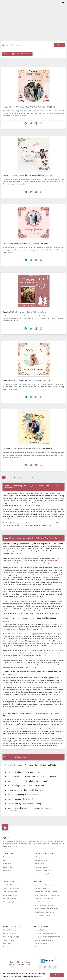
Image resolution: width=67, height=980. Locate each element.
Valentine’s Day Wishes (11, 930)
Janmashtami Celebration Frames (46, 892)
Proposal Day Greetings (11, 937)
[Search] (29, 45)
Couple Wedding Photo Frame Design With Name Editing (25, 312)
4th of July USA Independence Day (46, 940)
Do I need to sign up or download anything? (23, 772)
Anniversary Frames (41, 867)
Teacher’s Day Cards (10, 892)
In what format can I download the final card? (24, 790)
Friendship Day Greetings (11, 902)
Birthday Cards (39, 864)
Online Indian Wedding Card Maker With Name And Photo (25, 244)
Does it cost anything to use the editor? (22, 795)
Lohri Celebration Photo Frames (45, 905)
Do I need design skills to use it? (19, 799)
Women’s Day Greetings (11, 888)
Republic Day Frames (41, 930)
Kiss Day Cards (8, 944)
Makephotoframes (24, 964)
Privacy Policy (8, 867)
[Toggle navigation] (63, 2)
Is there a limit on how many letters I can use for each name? (30, 777)
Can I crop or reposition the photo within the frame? (27, 781)
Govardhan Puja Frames (42, 919)
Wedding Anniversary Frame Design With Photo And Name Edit (28, 449)
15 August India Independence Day (46, 933)
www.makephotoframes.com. (36, 655)
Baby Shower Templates (42, 874)
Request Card (8, 870)
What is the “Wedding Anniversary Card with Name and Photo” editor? (31, 766)
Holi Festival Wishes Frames (44, 899)
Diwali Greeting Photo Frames (44, 885)
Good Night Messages (11, 885)
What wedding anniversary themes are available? (25, 786)
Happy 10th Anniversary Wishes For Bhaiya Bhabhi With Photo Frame (30, 175)
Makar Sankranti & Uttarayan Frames (46, 909)
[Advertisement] (33, 19)
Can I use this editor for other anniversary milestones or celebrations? (28, 809)
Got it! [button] (57, 975)
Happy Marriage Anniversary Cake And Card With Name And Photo (29, 107)
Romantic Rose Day (10, 933)
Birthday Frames (40, 857)
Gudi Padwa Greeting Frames (44, 902)
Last (31, 477)
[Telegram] (47, 961)
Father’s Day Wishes (10, 895)
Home (6, 54)
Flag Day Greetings (41, 947)
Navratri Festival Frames (42, 888)
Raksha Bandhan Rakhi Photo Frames (47, 895)
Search (60, 45)
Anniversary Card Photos (22, 54)
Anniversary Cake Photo (42, 870)
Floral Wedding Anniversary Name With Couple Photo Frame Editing (29, 380)
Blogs (5, 860)
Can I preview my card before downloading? (24, 804)
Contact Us (7, 864)
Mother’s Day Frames (10, 899)
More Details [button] (39, 976)
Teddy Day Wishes (9, 940)
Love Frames (8, 947)
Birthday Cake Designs (42, 860)
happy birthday (49, 589)
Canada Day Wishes (41, 944)
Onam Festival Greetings (42, 916)
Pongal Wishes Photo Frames (44, 912)
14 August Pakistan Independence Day (47, 937)
